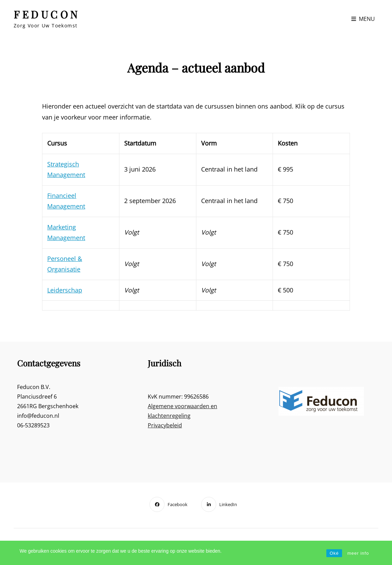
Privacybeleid (165, 425)
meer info (358, 553)
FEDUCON (47, 14)
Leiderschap (65, 290)
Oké (334, 553)
